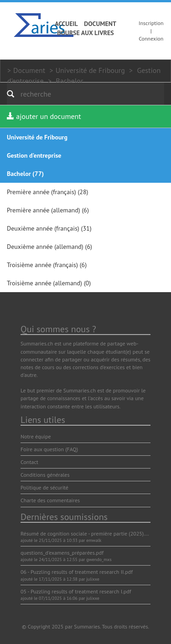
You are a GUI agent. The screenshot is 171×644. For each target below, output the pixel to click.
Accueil (66, 24)
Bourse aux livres (85, 33)
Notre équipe (36, 436)
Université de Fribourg (90, 70)
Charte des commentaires (50, 500)
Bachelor (69, 81)
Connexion (151, 39)
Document (100, 24)
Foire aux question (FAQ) (49, 449)
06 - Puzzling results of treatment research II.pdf (77, 572)
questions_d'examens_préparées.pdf (62, 553)
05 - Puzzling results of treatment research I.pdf (76, 591)
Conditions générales (45, 475)
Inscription (151, 23)
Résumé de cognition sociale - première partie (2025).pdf (87, 533)
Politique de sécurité (44, 487)
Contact (29, 462)
